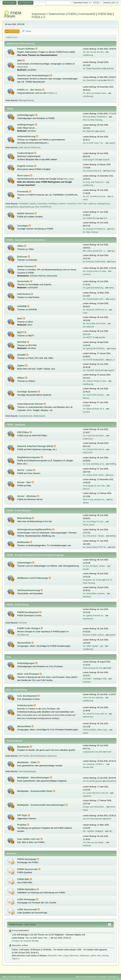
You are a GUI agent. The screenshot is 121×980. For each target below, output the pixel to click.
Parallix (86, 569)
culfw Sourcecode (27, 909)
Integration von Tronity (92, 580)
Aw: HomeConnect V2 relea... (95, 271)
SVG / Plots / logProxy (87, 204)
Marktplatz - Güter (27, 762)
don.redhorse (88, 327)
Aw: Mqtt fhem (89, 131)
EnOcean (23, 257)
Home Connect (26, 266)
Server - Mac (24, 482)
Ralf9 (109, 668)
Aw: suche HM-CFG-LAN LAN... (96, 793)
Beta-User (111, 171)
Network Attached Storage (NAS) (35, 446)
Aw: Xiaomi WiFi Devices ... (94, 395)
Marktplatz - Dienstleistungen (34, 778)
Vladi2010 (87, 796)
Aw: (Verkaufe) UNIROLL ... (94, 764)
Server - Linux (25, 470)
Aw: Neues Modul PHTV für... (95, 547)
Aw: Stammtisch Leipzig (93, 80)
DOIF (21, 148)
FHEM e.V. (39, 17)
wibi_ (113, 251)
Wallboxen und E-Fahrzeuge (33, 578)
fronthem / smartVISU (67, 204)
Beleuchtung (24, 518)
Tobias (113, 349)
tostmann (87, 682)
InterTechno (24, 294)
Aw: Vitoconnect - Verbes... (94, 536)
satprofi (111, 370)
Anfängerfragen (26, 125)
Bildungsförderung (26, 100)
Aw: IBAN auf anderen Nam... (95, 93)
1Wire (21, 246)
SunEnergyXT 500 (91, 160)
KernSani (32, 131)
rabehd (102, 131)
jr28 (83, 935)
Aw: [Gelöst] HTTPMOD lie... (95, 229)
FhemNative (42, 204)
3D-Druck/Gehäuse (38, 756)
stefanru (113, 536)
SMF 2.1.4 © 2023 (9, 977)
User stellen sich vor (29, 839)
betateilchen (88, 619)
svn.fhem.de (23, 635)
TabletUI (33, 204)
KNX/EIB (22, 306)
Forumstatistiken (19, 930)
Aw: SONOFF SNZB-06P (93, 370)
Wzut (30, 325)
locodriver (87, 274)
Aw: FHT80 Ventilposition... (94, 360)
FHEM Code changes (29, 628)
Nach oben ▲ (113, 977)
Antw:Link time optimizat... (94, 698)
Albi (110, 831)
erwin (85, 313)
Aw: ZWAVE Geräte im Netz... (95, 381)
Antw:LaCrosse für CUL (93, 668)
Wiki (20, 61)
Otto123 (110, 80)
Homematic (24, 281)
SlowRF (22, 355)
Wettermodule (39, 416)
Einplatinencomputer (29, 457)
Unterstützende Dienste (30, 404)
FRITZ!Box (23, 432)
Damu (113, 262)
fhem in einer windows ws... (94, 500)
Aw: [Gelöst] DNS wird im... (94, 449)
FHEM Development (28, 612)
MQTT (21, 332)
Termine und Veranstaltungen (34, 75)
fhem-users (24, 176)
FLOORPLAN (46, 207)
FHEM (72, 14)
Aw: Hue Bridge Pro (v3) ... (94, 522)
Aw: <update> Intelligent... (94, 831)
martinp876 (33, 288)
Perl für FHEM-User (32, 148)
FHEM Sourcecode (28, 869)
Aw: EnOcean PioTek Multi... (95, 262)
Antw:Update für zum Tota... (95, 486)
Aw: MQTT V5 (89, 337)
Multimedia (24, 542)
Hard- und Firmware (28, 674)
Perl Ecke (23, 623)
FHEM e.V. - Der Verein (30, 90)
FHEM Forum (13, 15)
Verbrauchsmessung (29, 590)
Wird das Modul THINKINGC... (96, 117)
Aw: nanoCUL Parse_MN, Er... (96, 714)
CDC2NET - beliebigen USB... (95, 679)
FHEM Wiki (105, 14)
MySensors (52, 756)
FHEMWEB (23, 204)
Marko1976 (88, 453)
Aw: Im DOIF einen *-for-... (94, 143)
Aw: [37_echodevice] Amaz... (95, 196)
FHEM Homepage (27, 859)
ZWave (21, 378)
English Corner (26, 166)
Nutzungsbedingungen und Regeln (94, 977)
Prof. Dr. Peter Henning (93, 120)
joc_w (112, 360)
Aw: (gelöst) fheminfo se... (94, 616)
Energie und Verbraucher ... (94, 807)
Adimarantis (52, 276)
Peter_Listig (63, 956)
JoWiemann (88, 439)
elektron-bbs (88, 717)
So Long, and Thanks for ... (94, 182)
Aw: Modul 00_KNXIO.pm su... (96, 310)
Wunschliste (24, 643)
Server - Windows (27, 496)
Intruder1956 (88, 767)
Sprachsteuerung (27, 207)
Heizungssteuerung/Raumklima (35, 529)
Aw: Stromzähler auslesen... (95, 594)
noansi (112, 299)
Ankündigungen (26, 115)
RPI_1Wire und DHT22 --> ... (95, 251)
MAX (20, 319)
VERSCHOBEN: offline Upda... (96, 730)
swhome (34, 276)
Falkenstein (73, 956)
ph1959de (32, 70)
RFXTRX (22, 342)
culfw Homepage (27, 899)
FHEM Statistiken (27, 889)
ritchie (111, 288)
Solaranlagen (25, 563)
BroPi (109, 819)
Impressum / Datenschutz (49, 14)
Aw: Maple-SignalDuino (93, 69)
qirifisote (110, 69)
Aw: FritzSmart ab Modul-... (94, 436)
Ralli (113, 547)
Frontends (23, 192)
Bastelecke (24, 747)
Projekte (22, 825)
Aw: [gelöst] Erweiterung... (94, 288)
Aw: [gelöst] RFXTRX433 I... (95, 349)
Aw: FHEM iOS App (91, 218)
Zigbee (21, 366)
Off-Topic (23, 815)
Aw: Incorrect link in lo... (93, 171)
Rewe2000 (52, 956)
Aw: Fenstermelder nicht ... (94, 299)
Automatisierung (27, 136)
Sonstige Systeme (27, 392)
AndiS (109, 752)
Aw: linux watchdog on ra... (94, 464)
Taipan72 (16, 959)
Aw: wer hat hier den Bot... (94, 52)
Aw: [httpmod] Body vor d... (94, 409)
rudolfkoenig (88, 55)
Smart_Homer (89, 525)
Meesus (86, 398)
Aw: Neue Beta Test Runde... (95, 324)
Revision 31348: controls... (94, 635)
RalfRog (113, 464)
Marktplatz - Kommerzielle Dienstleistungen (41, 805)
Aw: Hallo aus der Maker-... (94, 842)
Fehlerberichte (25, 705)
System (112, 635)
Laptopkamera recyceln (93, 752)
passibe (102, 337)
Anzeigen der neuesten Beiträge (25, 941)
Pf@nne (42, 276)
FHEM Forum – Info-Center (22, 925)
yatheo (93, 956)
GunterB (106, 160)
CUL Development (27, 696)
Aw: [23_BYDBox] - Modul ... (95, 566)
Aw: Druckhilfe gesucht (92, 781)
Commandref (87, 14)
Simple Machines (24, 977)
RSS (37, 207)
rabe (99, 956)
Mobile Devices (26, 213)
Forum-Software (26, 49)
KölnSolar (87, 597)
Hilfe (77, 977)
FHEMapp (53, 204)
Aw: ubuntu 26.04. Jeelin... (94, 475)
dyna (111, 475)
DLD (105, 218)
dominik (105, 956)
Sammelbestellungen (27, 771)
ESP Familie (24, 756)
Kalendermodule (25, 416)
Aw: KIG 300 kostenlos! (93, 819)
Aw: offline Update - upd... (94, 646)
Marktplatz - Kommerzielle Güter (35, 791)
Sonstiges (23, 226)
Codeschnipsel (26, 153)
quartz (85, 733)
